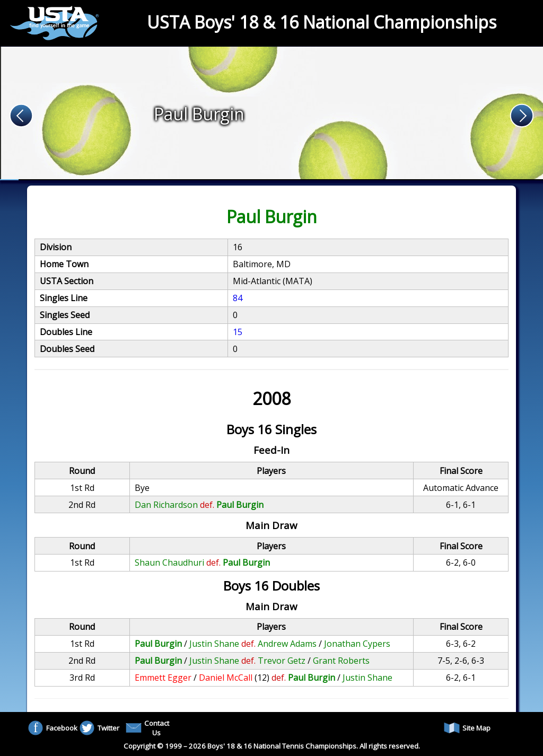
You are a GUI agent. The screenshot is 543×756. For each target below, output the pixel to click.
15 (238, 332)
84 (238, 298)
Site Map (467, 728)
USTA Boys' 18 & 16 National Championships (322, 22)
